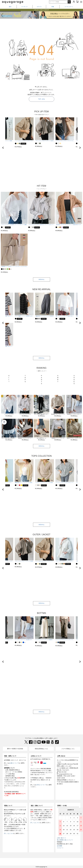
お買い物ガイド (62, 838)
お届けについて (14, 763)
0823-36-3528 (62, 772)
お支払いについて (36, 756)
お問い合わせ (61, 756)
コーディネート (69, 7)
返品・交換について (37, 806)
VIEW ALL (42, 279)
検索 (69, 2)
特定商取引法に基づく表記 (65, 844)
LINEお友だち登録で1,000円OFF (42, 10)
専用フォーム (38, 812)
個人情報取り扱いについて (65, 840)
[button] (81, 15)
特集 (53, 7)
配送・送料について (10, 756)
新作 (10, 7)
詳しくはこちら (9, 833)
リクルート (60, 848)
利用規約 (60, 842)
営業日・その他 (62, 806)
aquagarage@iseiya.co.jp (65, 774)
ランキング (24, 7)
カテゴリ (39, 7)
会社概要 (60, 846)
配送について (8, 806)
